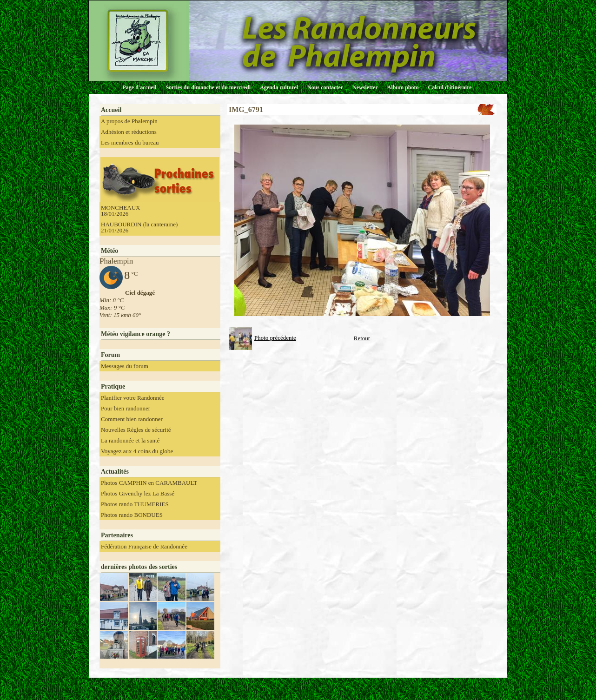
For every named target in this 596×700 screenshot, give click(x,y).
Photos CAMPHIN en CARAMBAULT (149, 483)
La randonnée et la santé (130, 440)
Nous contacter (325, 87)
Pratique (113, 386)
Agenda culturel (279, 87)
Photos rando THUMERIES (135, 504)
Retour (362, 338)
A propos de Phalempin (129, 121)
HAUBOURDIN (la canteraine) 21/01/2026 (139, 227)
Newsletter (365, 87)
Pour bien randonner (126, 408)
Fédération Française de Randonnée (144, 546)
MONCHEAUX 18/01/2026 (121, 211)
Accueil (111, 110)
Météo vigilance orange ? (136, 334)
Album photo (403, 87)
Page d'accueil (140, 87)
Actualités (115, 472)
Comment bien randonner (132, 419)
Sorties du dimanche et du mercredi (208, 87)
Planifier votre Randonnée (132, 398)
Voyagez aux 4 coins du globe (137, 451)
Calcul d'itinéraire (450, 87)
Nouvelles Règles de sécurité (136, 430)
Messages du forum (125, 366)
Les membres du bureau (130, 142)
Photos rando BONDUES (132, 515)
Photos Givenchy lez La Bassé (138, 493)
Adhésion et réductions (129, 132)
